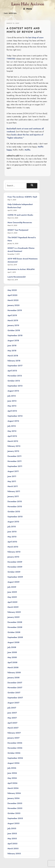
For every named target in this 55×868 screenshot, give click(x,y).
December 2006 (15, 743)
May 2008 (12, 657)
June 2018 (12, 346)
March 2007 (13, 728)
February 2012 (14, 446)
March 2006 (13, 788)
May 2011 (12, 481)
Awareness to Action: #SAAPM (21, 269)
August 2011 (13, 471)
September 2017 (15, 366)
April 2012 (12, 436)
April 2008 (12, 662)
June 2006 (12, 773)
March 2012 (13, 441)
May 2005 (12, 839)
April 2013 (12, 411)
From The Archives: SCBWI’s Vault (22, 197)
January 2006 (14, 798)
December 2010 (15, 502)
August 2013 (13, 391)
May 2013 (12, 406)
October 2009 (14, 572)
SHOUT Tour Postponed (18, 230)
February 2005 (14, 854)
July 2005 (12, 828)
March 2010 (13, 547)
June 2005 (12, 834)
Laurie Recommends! (17, 277)
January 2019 (13, 325)
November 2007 (15, 688)
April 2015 (12, 371)
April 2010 (12, 542)
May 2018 (12, 351)
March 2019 (13, 320)
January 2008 (13, 678)
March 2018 (13, 356)
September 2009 (15, 577)
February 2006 (14, 793)
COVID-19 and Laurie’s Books (20, 215)
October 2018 (14, 330)
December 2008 (15, 622)
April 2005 (12, 844)
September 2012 (15, 416)
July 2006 (12, 768)
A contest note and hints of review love (24, 30)
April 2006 (12, 783)
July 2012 (12, 426)
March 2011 (13, 486)
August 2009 (13, 582)
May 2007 (12, 718)
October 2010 (14, 512)
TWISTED (11, 59)
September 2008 (15, 637)
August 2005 (13, 823)
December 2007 (15, 683)
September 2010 (15, 517)
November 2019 (15, 310)
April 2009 (12, 602)
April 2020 (12, 295)
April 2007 (12, 723)
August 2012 (13, 421)
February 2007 (14, 733)
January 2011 (13, 496)
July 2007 (12, 708)
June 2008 (12, 652)
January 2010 (13, 557)
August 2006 (13, 763)
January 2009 (14, 617)
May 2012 (12, 431)
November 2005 (15, 808)
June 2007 (12, 713)
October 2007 (14, 693)
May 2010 (12, 537)
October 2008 (14, 632)
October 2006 (14, 753)
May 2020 (12, 290)
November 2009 (15, 567)
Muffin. (28, 150)
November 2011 (15, 461)
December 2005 (15, 803)
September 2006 (15, 758)
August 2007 (13, 703)
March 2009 (13, 607)
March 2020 (13, 300)
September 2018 (15, 336)
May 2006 (12, 778)
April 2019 (12, 315)
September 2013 (15, 386)
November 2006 (15, 748)
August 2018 (13, 341)
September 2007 (15, 698)
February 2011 (14, 491)
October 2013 (14, 381)
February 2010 (14, 552)
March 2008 (13, 668)
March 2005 (13, 849)
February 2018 (14, 361)
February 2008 (14, 673)
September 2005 (15, 818)
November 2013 (15, 376)
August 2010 (13, 522)
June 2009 (12, 592)
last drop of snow (36, 38)
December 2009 (15, 562)
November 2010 (15, 507)
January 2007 (13, 738)
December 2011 (15, 456)
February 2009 (14, 612)
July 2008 (12, 647)
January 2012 (13, 451)
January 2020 (14, 305)
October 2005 (14, 813)
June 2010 (12, 532)
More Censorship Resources (20, 223)
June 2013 (12, 401)
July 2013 (12, 396)
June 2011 (12, 476)
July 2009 (12, 587)
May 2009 (12, 597)
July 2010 (12, 527)
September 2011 (15, 466)
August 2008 (13, 642)
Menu (27, 9)
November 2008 (15, 627)
